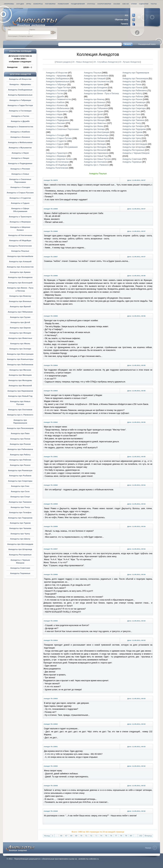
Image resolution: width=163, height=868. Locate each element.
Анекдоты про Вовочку (20, 296)
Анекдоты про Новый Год (20, 396)
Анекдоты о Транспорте (20, 217)
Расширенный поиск (147, 44)
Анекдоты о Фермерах (20, 222)
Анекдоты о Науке (20, 153)
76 (111, 836)
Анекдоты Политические (20, 246)
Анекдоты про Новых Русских (98, 159)
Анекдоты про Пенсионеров (20, 428)
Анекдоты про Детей (20, 322)
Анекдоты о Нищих (20, 158)
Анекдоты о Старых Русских (20, 193)
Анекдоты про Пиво (20, 433)
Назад (47, 836)
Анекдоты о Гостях (20, 116)
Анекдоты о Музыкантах (20, 148)
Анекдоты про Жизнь (20, 344)
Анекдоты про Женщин (20, 333)
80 (131, 836)
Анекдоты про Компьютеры (20, 359)
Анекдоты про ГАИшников (20, 312)
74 (101, 836)
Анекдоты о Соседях (20, 187)
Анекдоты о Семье (20, 174)
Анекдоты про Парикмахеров (136, 73)
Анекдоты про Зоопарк (20, 349)
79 (126, 836)
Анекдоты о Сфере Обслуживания (62, 147)
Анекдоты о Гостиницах (20, 111)
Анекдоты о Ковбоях (20, 132)
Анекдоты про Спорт (20, 497)
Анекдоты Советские (20, 568)
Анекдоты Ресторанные (20, 555)
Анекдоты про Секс (20, 486)
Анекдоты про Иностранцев (20, 354)
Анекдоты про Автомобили (20, 256)
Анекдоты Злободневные (20, 90)
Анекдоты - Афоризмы (20, 84)
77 (116, 836)
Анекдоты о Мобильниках (20, 142)
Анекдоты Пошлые (20, 251)
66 (61, 836)
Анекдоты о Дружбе (20, 121)
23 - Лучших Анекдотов (129, 62)
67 (66, 836)
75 (106, 836)
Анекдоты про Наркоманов (20, 391)
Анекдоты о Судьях (20, 203)
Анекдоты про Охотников (20, 410)
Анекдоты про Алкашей (20, 261)
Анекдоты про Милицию (20, 375)
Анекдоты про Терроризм (20, 518)
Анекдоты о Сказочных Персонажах (62, 129)
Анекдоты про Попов (20, 439)
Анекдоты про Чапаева (20, 528)
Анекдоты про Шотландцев (20, 544)
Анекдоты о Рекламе (20, 169)
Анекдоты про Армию (20, 272)
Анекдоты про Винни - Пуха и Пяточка (101, 94)
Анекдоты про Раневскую (20, 470)
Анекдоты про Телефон (20, 512)
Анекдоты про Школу (20, 539)
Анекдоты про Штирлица (20, 549)
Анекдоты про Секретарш (20, 481)
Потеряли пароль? (26, 36)
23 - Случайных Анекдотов (106, 62)
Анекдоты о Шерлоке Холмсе (59, 159)
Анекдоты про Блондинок (20, 277)
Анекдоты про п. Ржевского (20, 415)
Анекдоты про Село (20, 491)
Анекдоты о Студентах (20, 198)
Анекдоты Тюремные (20, 573)
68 (71, 836)
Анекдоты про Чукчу (20, 534)
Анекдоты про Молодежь (20, 380)
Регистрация (13, 36)
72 (91, 836)
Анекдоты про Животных (20, 338)
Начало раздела (63, 62)
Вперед (148, 836)
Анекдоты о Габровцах (20, 100)
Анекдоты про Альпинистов (20, 267)
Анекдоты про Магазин (20, 370)
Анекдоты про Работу (20, 455)
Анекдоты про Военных (20, 301)
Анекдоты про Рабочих (20, 460)
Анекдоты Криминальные (20, 95)
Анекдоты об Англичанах (20, 235)
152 (141, 836)
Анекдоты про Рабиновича (20, 449)
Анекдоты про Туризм (20, 523)
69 (76, 836)
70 (81, 836)
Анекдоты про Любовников (20, 365)
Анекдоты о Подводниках (20, 163)
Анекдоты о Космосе (20, 137)
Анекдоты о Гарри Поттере (20, 105)
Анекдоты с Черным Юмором (136, 153)
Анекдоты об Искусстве (20, 79)
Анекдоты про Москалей (20, 386)
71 (86, 836)
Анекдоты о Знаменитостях (20, 127)
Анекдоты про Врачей (20, 307)
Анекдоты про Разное (20, 465)
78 (121, 836)
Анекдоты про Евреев (20, 328)
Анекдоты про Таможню (20, 502)
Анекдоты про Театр (20, 507)
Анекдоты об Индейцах (20, 240)
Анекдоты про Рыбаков (20, 476)
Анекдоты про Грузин (20, 317)
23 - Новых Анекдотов (82, 62)
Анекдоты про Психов (20, 444)
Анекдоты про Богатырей (20, 283)
